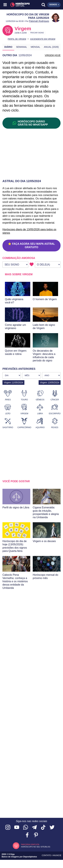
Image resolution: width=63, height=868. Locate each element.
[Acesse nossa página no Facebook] (27, 835)
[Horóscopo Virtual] (19, 5)
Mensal (36, 47)
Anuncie (57, 855)
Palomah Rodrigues (39, 21)
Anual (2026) (51, 47)
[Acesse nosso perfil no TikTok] (43, 828)
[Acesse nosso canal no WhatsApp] (26, 828)
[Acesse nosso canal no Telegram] (34, 828)
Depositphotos (30, 857)
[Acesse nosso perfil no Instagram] (8, 828)
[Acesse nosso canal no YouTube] (17, 828)
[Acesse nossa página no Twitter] (52, 828)
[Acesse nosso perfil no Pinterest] (36, 835)
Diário (8, 47)
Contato (47, 855)
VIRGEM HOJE (53, 55)
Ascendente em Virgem (43, 39)
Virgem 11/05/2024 (13, 383)
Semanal (22, 47)
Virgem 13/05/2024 (50, 383)
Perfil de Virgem (17, 39)
